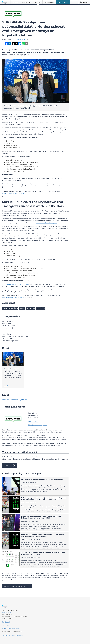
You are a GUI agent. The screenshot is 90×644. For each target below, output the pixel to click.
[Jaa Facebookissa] (7, 44)
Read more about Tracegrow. (46, 223)
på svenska (20, 636)
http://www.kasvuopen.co (38, 425)
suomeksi (5, 636)
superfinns (41, 308)
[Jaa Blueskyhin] (20, 44)
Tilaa (10, 465)
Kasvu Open (21, 39)
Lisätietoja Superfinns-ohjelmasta (14, 400)
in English (12, 636)
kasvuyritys (30, 308)
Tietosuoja (5, 625)
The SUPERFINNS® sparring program (15, 284)
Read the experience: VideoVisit (13, 297)
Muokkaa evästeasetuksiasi (11, 629)
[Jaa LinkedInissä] (10, 44)
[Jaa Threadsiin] (17, 44)
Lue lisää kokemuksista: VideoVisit (14, 193)
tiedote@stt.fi (7, 612)
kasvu (22, 308)
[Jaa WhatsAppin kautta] (23, 44)
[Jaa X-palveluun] (13, 44)
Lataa (6, 386)
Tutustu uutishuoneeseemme (17, 586)
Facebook (5, 622)
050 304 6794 (33, 422)
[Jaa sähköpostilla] (26, 44)
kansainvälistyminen (10, 308)
